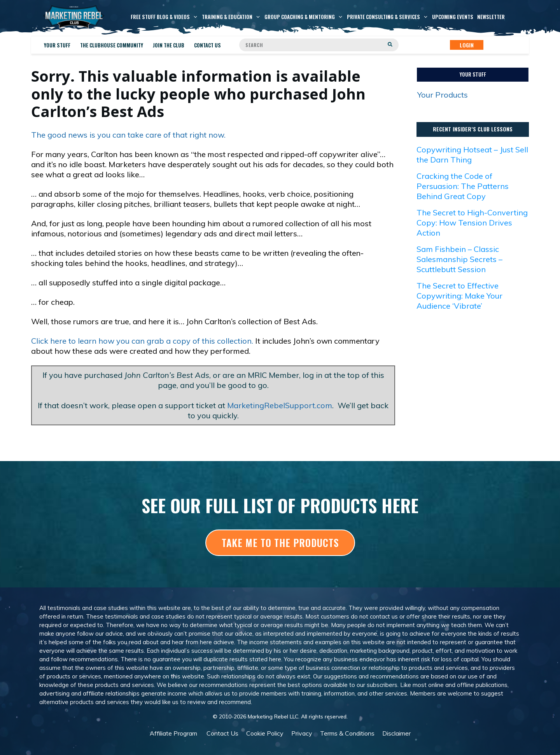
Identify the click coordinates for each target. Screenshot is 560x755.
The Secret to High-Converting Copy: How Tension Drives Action (472, 223)
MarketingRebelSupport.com (280, 405)
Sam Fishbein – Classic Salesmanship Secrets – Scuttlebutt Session (459, 259)
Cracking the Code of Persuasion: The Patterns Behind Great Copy (463, 186)
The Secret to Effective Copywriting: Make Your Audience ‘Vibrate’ (459, 296)
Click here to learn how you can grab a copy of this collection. (142, 341)
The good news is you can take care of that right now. (128, 135)
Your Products (443, 95)
